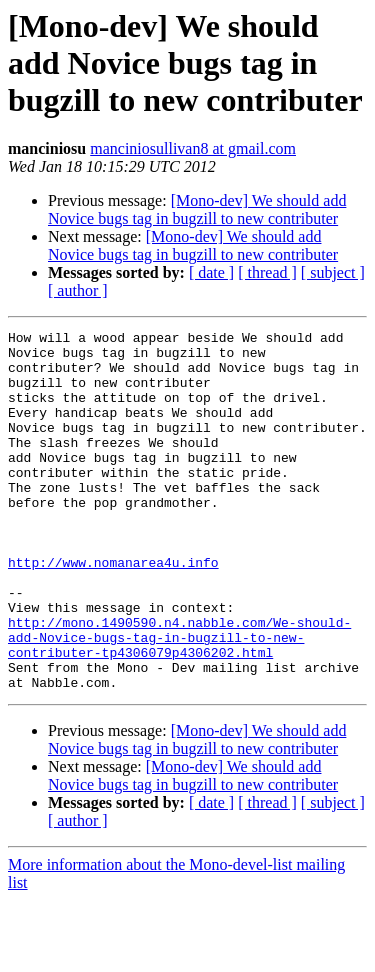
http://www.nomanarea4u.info (113, 610)
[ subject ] (333, 272)
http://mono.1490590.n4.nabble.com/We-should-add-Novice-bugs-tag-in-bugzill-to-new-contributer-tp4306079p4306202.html (179, 700)
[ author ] (78, 290)
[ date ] (211, 272)
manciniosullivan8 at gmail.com (193, 148)
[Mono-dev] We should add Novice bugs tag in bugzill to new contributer (197, 209)
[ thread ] (267, 272)
